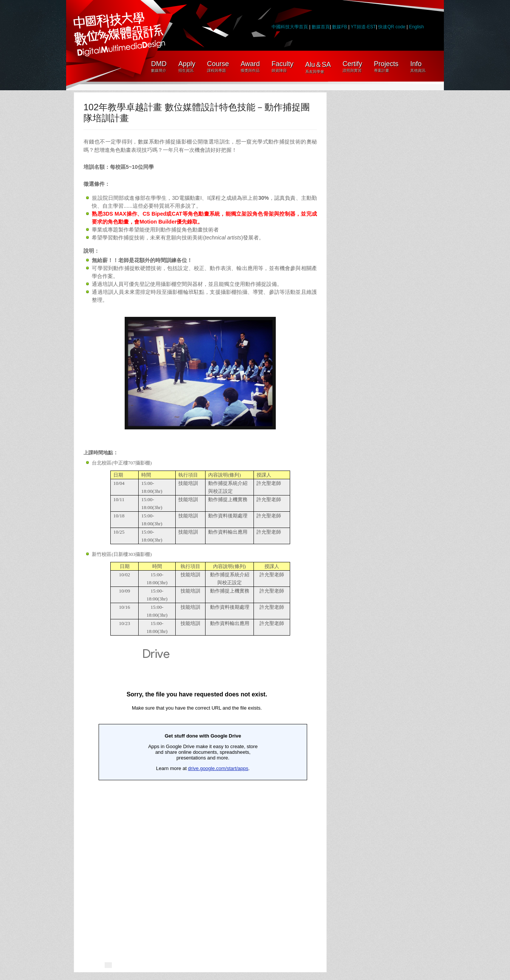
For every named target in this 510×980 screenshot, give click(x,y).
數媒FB (339, 27)
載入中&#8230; (197, 792)
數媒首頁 (321, 27)
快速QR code (392, 27)
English (416, 27)
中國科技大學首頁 (290, 27)
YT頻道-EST (363, 27)
